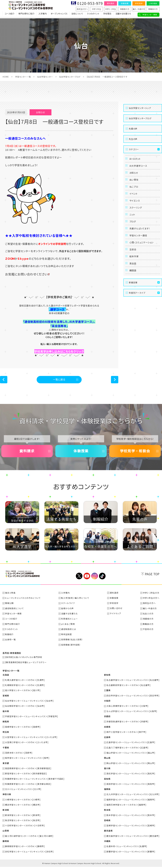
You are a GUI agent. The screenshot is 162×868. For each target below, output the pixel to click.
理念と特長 (10, 596)
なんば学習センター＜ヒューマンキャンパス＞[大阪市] (132, 713)
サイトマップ (115, 616)
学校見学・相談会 (135, 453)
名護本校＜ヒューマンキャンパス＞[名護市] (127, 847)
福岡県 (107, 791)
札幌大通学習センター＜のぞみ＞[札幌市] (25, 682)
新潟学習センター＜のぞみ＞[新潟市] (23, 817)
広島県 (107, 739)
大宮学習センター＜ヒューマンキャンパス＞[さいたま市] (31, 739)
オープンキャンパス (59, 15)
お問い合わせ (116, 611)
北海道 (6, 677)
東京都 (6, 765)
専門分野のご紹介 (26, 15)
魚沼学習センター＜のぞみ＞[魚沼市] (23, 822)
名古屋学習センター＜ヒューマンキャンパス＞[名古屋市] (133, 682)
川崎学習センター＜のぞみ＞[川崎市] (23, 801)
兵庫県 (107, 729)
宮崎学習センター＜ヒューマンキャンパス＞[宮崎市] (131, 827)
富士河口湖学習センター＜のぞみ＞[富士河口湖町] (29, 837)
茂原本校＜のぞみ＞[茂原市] (19, 755)
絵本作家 (134, 269)
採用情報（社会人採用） (72, 642)
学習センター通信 (139, 246)
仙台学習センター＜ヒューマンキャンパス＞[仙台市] (29, 703)
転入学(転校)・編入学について (75, 601)
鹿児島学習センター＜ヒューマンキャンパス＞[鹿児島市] (133, 837)
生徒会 (133, 261)
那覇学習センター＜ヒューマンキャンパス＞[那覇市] (131, 853)
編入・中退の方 (139, 9)
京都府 (107, 718)
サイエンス (135, 206)
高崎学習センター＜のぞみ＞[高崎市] (23, 729)
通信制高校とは (69, 632)
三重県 (107, 693)
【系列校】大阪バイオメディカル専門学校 (24, 660)
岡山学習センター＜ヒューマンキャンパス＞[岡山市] (131, 765)
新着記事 (133, 298)
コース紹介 (10, 15)
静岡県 (6, 842)
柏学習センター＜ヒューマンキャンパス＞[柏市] (27, 760)
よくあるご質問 (68, 627)
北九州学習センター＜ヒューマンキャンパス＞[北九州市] (133, 796)
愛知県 (107, 677)
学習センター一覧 (24, 77)
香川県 (107, 770)
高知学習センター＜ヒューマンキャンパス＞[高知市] (131, 786)
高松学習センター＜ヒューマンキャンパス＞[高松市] (131, 775)
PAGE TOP (152, 577)
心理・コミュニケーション (142, 254)
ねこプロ (134, 191)
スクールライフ (68, 606)
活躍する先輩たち (123, 15)
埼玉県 (6, 734)
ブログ (133, 230)
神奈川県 (7, 796)
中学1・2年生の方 (151, 596)
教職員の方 (153, 9)
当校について (77, 15)
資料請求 (111, 3)
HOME (6, 77)
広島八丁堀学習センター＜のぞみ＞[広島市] (127, 749)
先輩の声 (133, 128)
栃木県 (6, 713)
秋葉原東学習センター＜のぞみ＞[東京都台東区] (28, 786)
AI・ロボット (136, 159)
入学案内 (43, 15)
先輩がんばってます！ (140, 238)
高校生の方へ (82, 9)
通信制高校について (15, 611)
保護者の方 (125, 9)
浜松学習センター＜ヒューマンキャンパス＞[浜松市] (29, 853)
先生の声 (133, 139)
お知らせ (134, 175)
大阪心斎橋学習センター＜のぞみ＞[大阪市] (127, 708)
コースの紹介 (11, 621)
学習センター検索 (150, 15)
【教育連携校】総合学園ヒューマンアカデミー (26, 665)
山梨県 (6, 832)
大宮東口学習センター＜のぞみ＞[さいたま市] (27, 744)
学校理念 (107, 15)
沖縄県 (107, 842)
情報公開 (9, 606)
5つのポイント (93, 15)
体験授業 (125, 3)
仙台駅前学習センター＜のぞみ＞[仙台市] (25, 708)
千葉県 (6, 749)
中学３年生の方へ (151, 601)
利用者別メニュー (69, 621)
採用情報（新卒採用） (71, 647)
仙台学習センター (47, 77)
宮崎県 (107, 822)
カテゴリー (134, 149)
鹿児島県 (108, 832)
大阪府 (107, 703)
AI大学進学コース (139, 167)
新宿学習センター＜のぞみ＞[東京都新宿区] (26, 775)
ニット (133, 222)
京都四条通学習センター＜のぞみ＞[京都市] (127, 724)
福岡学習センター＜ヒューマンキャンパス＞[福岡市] (131, 801)
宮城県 (6, 698)
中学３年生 (96, 9)
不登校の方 (148, 632)
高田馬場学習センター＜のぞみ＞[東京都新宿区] (28, 770)
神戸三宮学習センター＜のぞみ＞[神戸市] (126, 734)
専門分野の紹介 (13, 627)
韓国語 (133, 285)
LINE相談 (153, 3)
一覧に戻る (59, 380)
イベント (134, 198)
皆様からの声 (67, 611)
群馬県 (6, 724)
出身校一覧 (11, 642)
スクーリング (136, 214)
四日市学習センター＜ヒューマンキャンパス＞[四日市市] (133, 698)
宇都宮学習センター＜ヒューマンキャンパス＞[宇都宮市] (32, 718)
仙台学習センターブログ (73, 77)
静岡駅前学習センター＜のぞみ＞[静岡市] (25, 847)
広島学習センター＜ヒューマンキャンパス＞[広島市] (131, 744)
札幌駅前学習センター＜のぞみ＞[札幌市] (25, 688)
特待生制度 (67, 637)
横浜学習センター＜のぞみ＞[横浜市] (23, 806)
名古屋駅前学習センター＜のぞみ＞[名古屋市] (129, 688)
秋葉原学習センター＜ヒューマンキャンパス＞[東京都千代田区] (35, 780)
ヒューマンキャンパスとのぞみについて (23, 601)
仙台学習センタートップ (140, 108)
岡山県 (107, 760)
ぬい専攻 (134, 183)
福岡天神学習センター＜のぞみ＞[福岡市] (126, 806)
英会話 (133, 277)
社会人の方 (148, 616)
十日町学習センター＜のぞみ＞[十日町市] (25, 827)
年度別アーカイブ (137, 308)
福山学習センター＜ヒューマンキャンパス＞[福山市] (131, 755)
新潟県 (6, 811)
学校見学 (139, 3)
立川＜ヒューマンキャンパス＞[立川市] (23, 791)
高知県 (107, 780)
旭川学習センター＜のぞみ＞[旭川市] (23, 693)
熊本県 (107, 811)
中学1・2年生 (111, 9)
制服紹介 (9, 637)
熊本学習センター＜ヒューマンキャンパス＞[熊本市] (131, 817)
